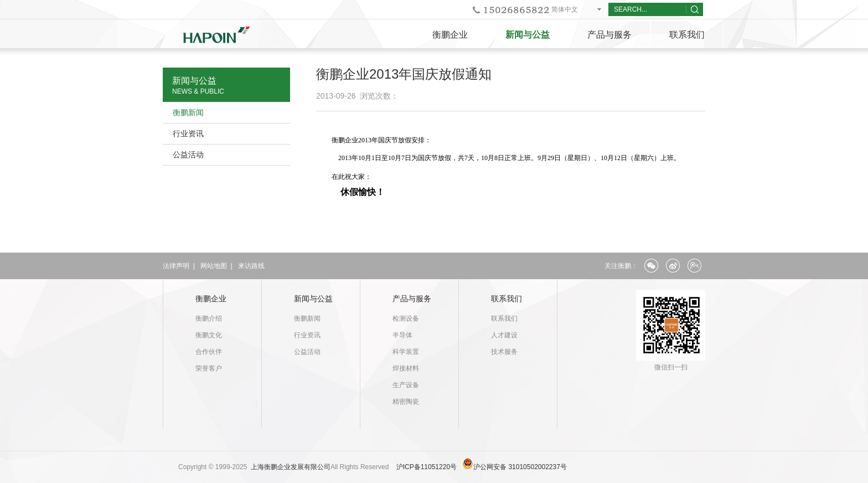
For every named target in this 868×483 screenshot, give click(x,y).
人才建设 (504, 335)
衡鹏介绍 (209, 318)
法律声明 (176, 266)
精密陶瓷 (406, 402)
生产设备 (406, 385)
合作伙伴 (209, 352)
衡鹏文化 (209, 335)
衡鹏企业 (450, 35)
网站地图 (214, 266)
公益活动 (188, 155)
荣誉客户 (209, 368)
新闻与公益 (528, 35)
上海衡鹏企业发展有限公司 (291, 467)
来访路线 (251, 266)
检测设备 (406, 318)
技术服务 (504, 352)
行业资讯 (188, 133)
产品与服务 (609, 35)
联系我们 (687, 35)
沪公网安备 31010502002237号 (520, 467)
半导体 (402, 335)
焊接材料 (406, 368)
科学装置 (406, 352)
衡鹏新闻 (188, 112)
